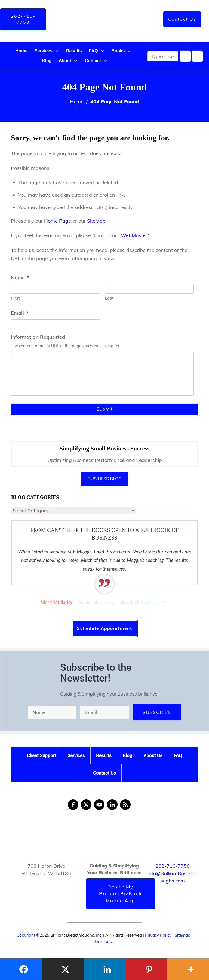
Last (109, 298)
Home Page (58, 221)
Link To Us (104, 941)
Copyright (26, 935)
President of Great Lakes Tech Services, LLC (124, 602)
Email (20, 313)
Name (20, 278)
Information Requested (38, 337)
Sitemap (182, 935)
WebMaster (134, 235)
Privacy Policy (158, 935)
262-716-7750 (173, 866)
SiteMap (96, 221)
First (15, 298)
